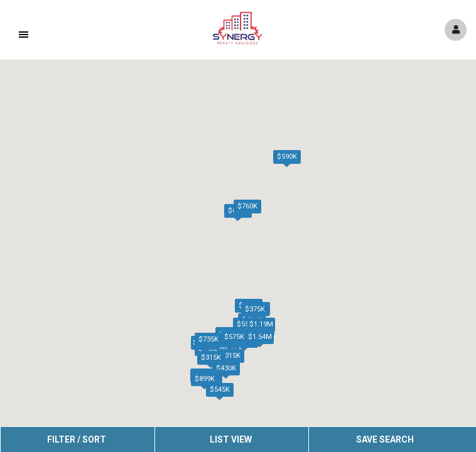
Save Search (385, 439)
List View (231, 439)
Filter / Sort (77, 439)
